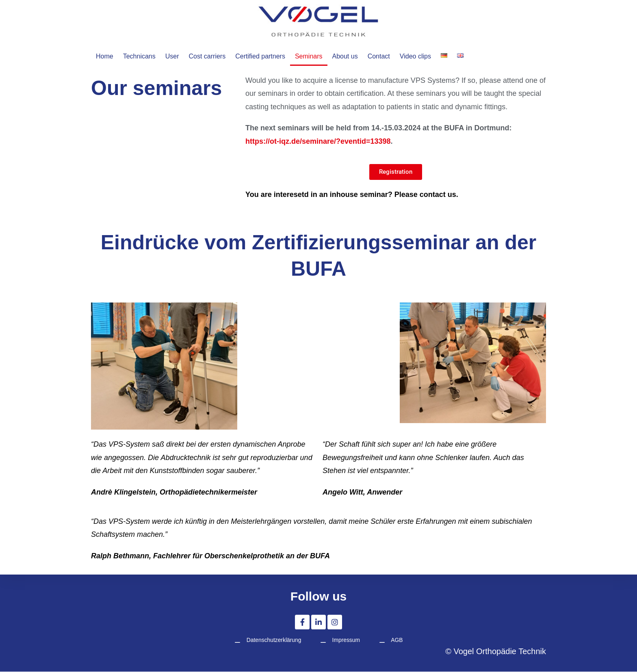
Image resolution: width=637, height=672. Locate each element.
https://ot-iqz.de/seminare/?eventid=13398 (318, 141)
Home (105, 56)
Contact (396, 56)
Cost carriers (213, 56)
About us (360, 56)
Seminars (321, 56)
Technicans (141, 56)
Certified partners (270, 56)
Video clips (435, 56)
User (176, 56)
